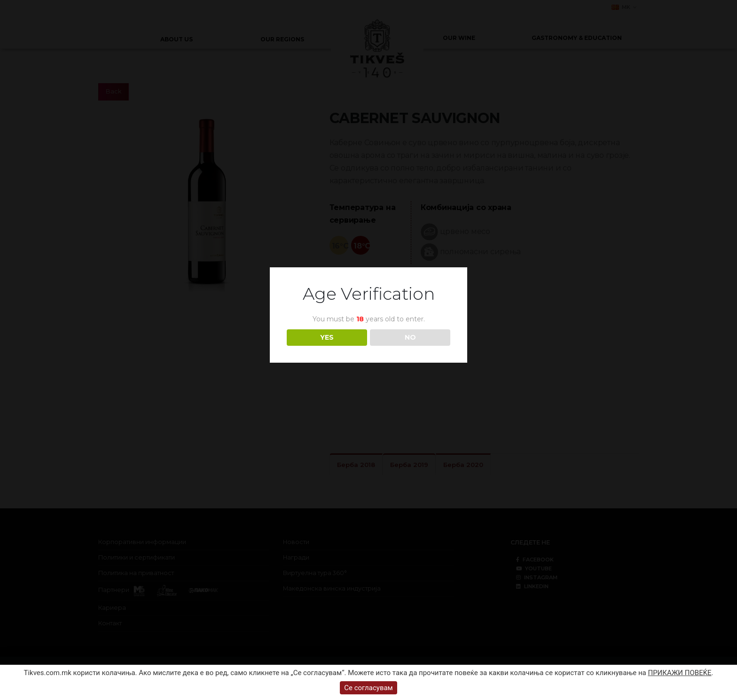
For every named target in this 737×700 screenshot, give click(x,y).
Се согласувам (368, 688)
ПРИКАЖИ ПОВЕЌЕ (679, 673)
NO (410, 337)
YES (327, 337)
